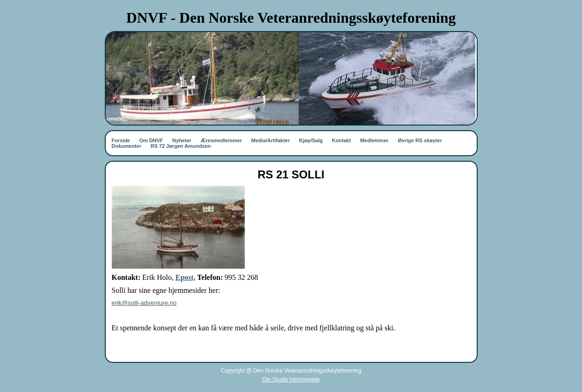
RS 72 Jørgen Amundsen (181, 146)
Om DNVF (151, 140)
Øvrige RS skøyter (420, 140)
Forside (121, 140)
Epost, (185, 277)
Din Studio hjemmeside (291, 379)
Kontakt (342, 140)
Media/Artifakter (271, 140)
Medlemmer (374, 140)
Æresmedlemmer (221, 140)
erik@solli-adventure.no (144, 303)
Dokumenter (127, 146)
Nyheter (182, 140)
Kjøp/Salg (311, 140)
